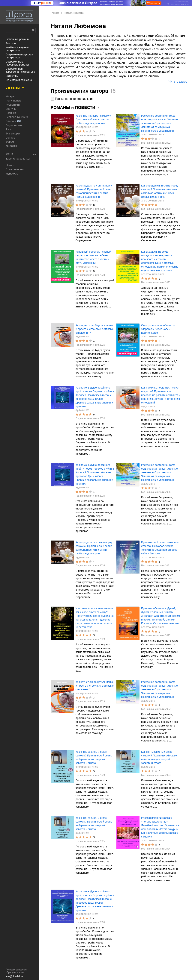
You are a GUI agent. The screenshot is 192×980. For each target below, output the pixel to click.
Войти (9, 154)
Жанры (10, 96)
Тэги (8, 129)
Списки (10, 121)
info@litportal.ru (14, 976)
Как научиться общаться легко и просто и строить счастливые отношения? (95, 329)
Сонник (10, 138)
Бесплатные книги (17, 117)
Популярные (13, 101)
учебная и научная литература (17, 49)
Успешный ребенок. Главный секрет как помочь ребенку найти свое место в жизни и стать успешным (93, 257)
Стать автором (15, 169)
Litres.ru (10, 165)
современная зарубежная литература (20, 70)
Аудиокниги (13, 105)
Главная (55, 13)
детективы (12, 76)
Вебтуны (11, 109)
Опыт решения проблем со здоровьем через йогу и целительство (158, 329)
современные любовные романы (17, 63)
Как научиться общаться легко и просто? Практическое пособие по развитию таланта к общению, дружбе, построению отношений (161, 395)
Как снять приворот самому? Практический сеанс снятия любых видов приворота (93, 119)
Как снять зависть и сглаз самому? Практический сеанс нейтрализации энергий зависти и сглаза (94, 757)
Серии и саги (14, 125)
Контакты (11, 146)
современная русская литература (19, 56)
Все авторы (13, 134)
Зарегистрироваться (18, 159)
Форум (10, 142)
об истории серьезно (19, 80)
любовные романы (17, 39)
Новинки (11, 113)
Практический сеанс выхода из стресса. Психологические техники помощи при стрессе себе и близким (160, 548)
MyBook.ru (12, 174)
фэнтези (11, 43)
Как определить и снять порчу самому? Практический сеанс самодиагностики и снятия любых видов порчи (94, 191)
